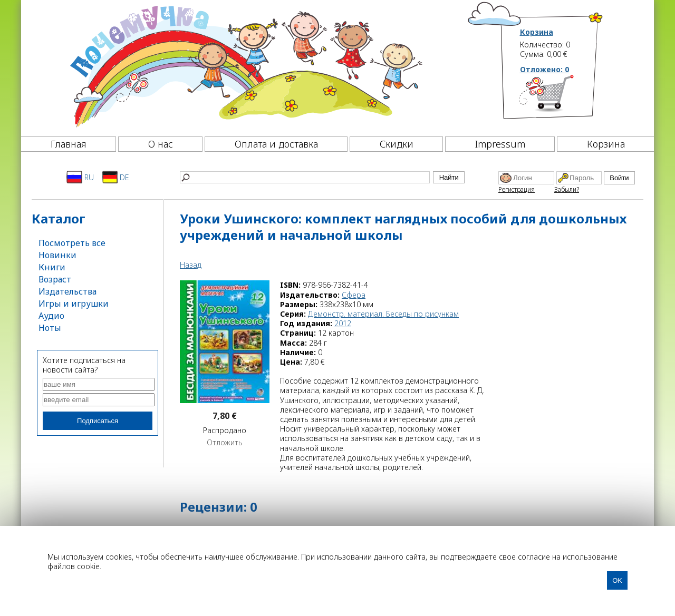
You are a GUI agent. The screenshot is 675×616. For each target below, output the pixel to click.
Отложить (225, 443)
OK (617, 580)
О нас (161, 144)
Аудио (51, 316)
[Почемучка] (245, 65)
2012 (343, 323)
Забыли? (567, 189)
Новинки (57, 255)
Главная (69, 144)
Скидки (397, 144)
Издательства (67, 291)
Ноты (50, 328)
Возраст (55, 279)
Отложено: (544, 69)
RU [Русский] (80, 177)
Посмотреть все (72, 243)
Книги (52, 267)
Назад (191, 265)
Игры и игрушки (74, 304)
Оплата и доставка (276, 144)
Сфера (354, 295)
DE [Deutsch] (116, 177)
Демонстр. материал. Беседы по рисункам (383, 314)
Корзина (537, 32)
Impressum (500, 144)
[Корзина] (562, 97)
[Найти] (305, 177)
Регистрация (517, 189)
